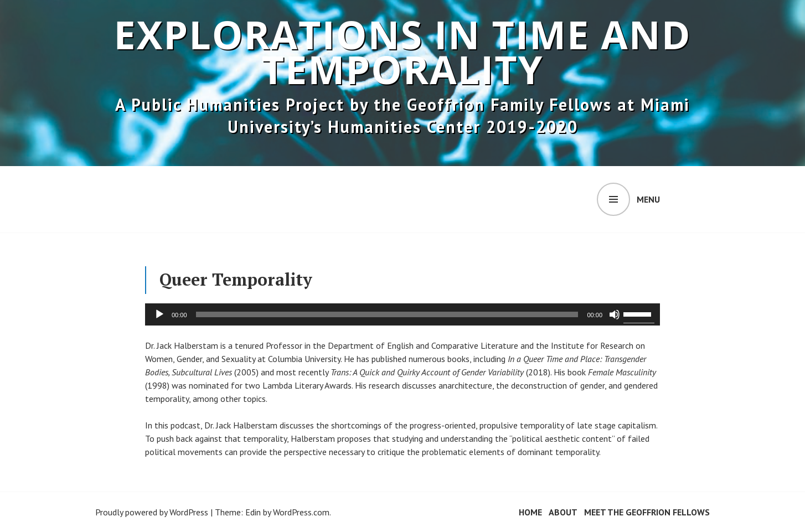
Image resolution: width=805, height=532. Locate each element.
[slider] (387, 314)
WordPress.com (301, 512)
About (563, 512)
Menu (648, 199)
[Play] (159, 314)
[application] (402, 314)
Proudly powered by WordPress (152, 512)
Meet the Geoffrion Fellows (647, 512)
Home (530, 512)
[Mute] (615, 314)
